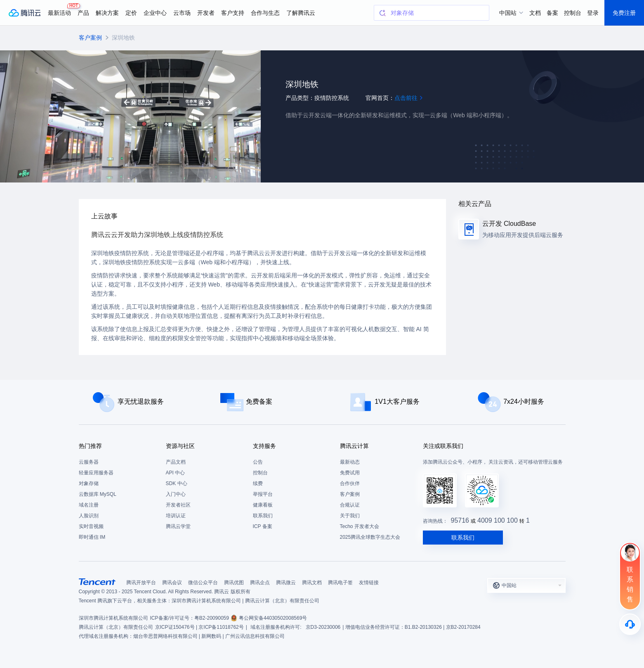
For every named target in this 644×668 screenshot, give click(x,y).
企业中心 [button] (155, 13)
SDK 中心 (177, 483)
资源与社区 (180, 446)
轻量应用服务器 (96, 473)
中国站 (508, 13)
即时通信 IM (92, 537)
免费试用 (350, 473)
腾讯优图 (234, 583)
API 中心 (176, 473)
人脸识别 (89, 516)
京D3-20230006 (323, 627)
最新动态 (350, 462)
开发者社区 (178, 505)
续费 (258, 483)
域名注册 (89, 505)
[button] (526, 585)
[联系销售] (630, 576)
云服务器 (89, 462)
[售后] (630, 624)
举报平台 (263, 494)
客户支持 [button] (233, 13)
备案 (552, 13)
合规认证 (350, 505)
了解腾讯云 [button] (301, 13)
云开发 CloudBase (509, 224)
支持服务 (264, 446)
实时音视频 (91, 526)
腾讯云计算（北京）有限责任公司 (116, 627)
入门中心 (176, 494)
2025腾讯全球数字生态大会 (370, 537)
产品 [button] (83, 13)
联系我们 (263, 516)
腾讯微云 (286, 583)
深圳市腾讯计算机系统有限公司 (113, 618)
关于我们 (350, 516)
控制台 (260, 473)
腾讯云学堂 (178, 526)
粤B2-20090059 (212, 618)
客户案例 (90, 38)
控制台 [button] (573, 13)
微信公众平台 (203, 583)
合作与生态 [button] (265, 13)
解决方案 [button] (107, 13)
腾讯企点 (260, 583)
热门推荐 (90, 446)
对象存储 (89, 483)
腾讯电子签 (340, 583)
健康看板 (263, 505)
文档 (535, 13)
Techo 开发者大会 (360, 526)
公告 (258, 462)
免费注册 (624, 13)
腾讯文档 (312, 583)
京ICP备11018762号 (221, 627)
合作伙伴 (350, 483)
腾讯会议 (172, 583)
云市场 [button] (182, 13)
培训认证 (176, 516)
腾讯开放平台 (141, 583)
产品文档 (176, 462)
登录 (593, 13)
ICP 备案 (263, 526)
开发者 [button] (206, 13)
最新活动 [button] (61, 10)
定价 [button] (131, 13)
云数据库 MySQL (98, 494)
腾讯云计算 (354, 446)
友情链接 (369, 583)
